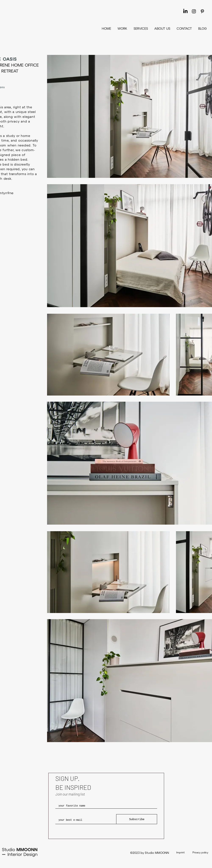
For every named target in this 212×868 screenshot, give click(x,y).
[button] (141, 28)
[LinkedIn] (185, 11)
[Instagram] (194, 11)
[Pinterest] (202, 11)
